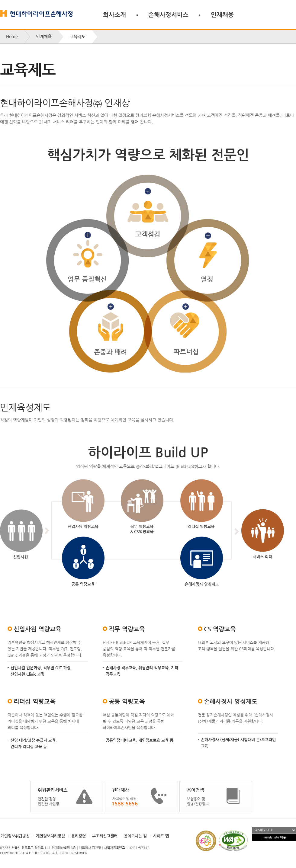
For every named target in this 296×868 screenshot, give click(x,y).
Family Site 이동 (274, 837)
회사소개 (114, 14)
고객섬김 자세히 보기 (148, 216)
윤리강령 (79, 836)
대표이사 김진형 (90, 848)
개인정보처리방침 (50, 836)
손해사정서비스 (168, 14)
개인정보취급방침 (15, 836)
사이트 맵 (161, 836)
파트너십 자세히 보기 (185, 331)
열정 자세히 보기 (208, 260)
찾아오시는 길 (135, 836)
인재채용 (222, 14)
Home (12, 37)
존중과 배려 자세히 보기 (110, 331)
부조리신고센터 (105, 836)
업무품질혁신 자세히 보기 (87, 260)
